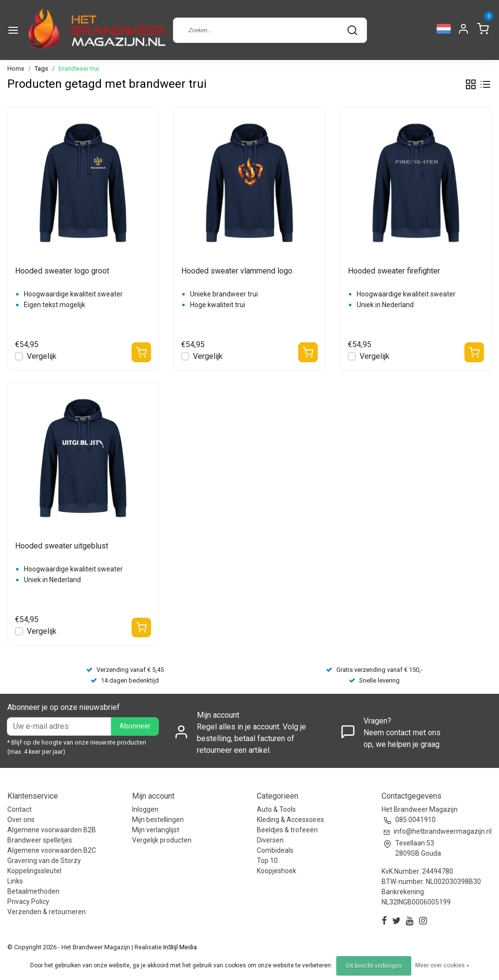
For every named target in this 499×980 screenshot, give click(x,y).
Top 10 (267, 861)
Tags (41, 69)
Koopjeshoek (277, 871)
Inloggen (145, 809)
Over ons (21, 820)
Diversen (270, 840)
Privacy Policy (28, 902)
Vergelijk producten (162, 840)
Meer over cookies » (442, 965)
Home (16, 69)
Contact (19, 809)
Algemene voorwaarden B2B (52, 830)
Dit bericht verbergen (374, 966)
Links (15, 881)
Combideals (275, 850)
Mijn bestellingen (158, 820)
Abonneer (135, 726)
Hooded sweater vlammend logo (237, 271)
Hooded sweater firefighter (394, 271)
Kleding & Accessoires (290, 820)
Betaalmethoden (33, 891)
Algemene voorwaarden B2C (52, 850)
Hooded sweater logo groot (62, 271)
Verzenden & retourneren (47, 912)
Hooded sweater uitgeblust (62, 546)
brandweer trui (79, 69)
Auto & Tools (276, 809)
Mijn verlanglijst (156, 830)
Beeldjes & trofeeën (287, 830)
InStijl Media (179, 947)
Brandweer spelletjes (40, 840)
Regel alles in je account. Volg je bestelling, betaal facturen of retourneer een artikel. (251, 738)
